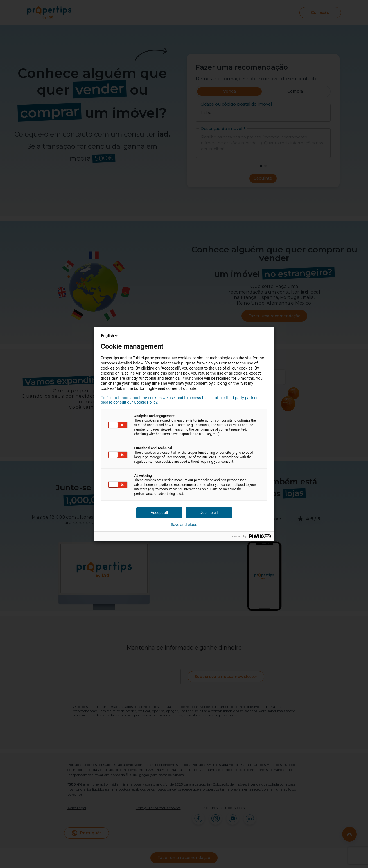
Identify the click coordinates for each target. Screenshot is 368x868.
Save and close (184, 525)
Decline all (209, 513)
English (110, 336)
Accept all (159, 513)
